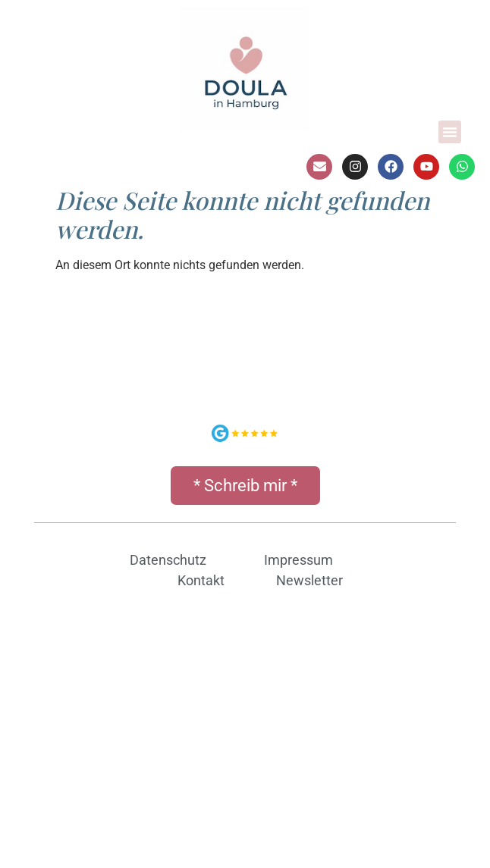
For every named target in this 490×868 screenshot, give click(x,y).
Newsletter (309, 580)
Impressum (298, 560)
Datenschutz (168, 560)
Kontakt (201, 580)
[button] (450, 132)
